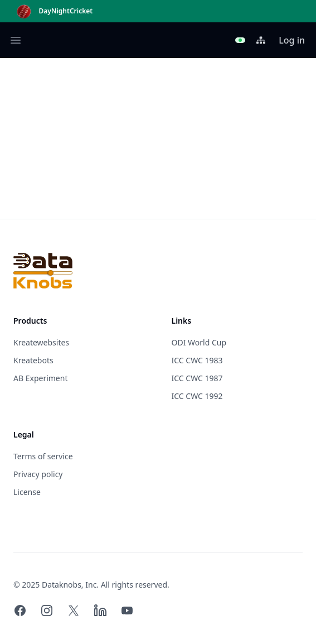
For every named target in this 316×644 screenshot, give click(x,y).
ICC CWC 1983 (197, 360)
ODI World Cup (199, 342)
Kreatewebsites (41, 342)
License (27, 492)
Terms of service (43, 456)
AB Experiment (40, 378)
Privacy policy (38, 474)
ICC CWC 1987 (197, 378)
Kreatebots (33, 360)
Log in (292, 40)
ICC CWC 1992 (197, 396)
